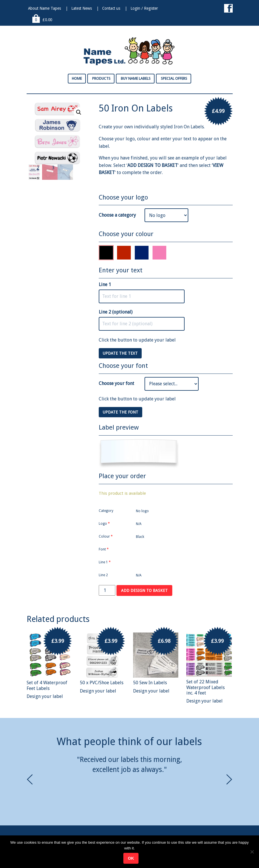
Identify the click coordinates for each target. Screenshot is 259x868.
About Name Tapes (45, 8)
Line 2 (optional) (116, 312)
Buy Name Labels (135, 78)
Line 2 (103, 575)
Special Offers (174, 78)
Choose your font (116, 383)
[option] (130, 765)
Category (106, 511)
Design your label (45, 696)
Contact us (111, 8)
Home (77, 78)
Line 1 (105, 285)
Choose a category (117, 215)
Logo (104, 524)
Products (101, 78)
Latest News (82, 8)
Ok (131, 858)
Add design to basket (144, 590)
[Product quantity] (107, 590)
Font (104, 549)
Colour (106, 536)
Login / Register (144, 8)
